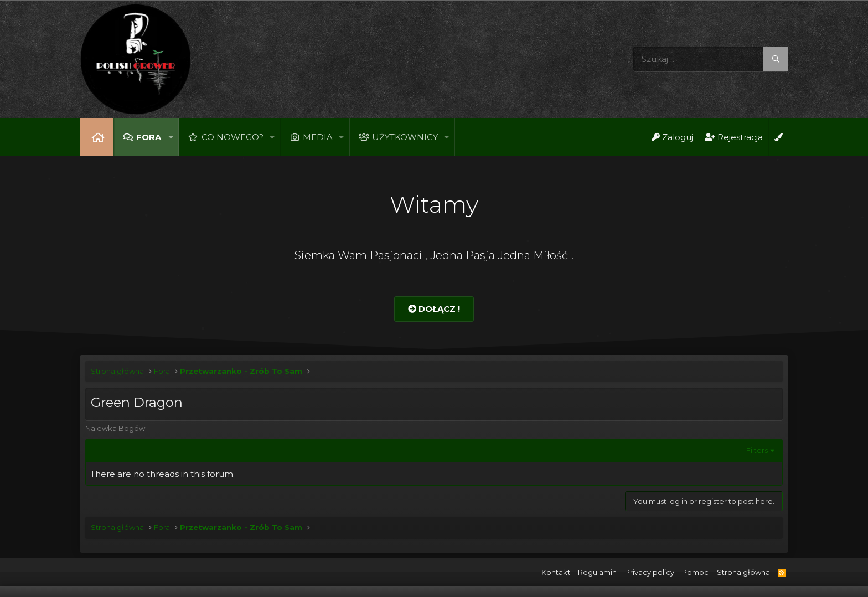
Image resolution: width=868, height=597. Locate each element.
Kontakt (556, 572)
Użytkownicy (405, 137)
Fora (149, 137)
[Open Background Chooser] (778, 137)
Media (318, 137)
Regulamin (597, 572)
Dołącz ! (434, 309)
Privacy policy (650, 572)
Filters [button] (757, 450)
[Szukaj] (711, 59)
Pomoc (695, 572)
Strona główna (97, 137)
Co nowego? (232, 137)
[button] (170, 137)
